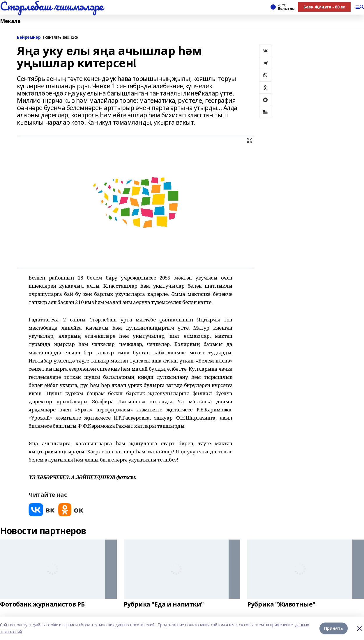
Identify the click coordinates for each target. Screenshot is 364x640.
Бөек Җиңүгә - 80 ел (324, 7)
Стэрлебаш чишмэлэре (52, 6)
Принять (334, 628)
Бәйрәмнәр (29, 37)
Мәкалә (10, 21)
